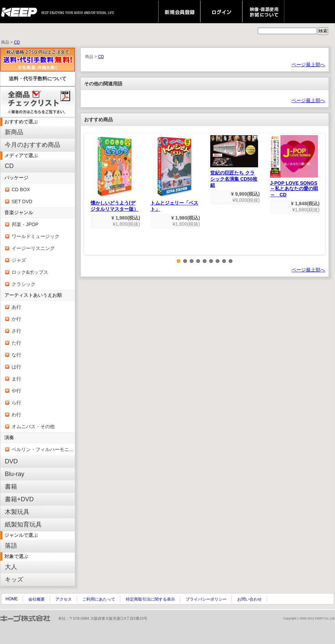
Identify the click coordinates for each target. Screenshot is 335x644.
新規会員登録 (179, 12)
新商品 (14, 132)
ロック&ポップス (30, 272)
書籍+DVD (19, 499)
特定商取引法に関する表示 (150, 599)
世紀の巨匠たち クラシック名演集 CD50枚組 (234, 162)
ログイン (221, 12)
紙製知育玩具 (23, 524)
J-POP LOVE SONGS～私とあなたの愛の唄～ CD (294, 166)
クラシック (24, 284)
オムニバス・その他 (33, 426)
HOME (12, 599)
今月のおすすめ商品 (32, 145)
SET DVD (22, 201)
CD (17, 42)
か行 (16, 319)
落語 (11, 546)
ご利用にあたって (99, 599)
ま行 (16, 379)
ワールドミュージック (36, 236)
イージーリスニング (33, 248)
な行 (16, 355)
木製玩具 (17, 512)
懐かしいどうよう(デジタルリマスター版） (115, 173)
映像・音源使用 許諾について (263, 12)
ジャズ (19, 260)
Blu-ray (15, 474)
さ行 (16, 331)
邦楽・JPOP (25, 224)
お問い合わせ (250, 599)
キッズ (14, 579)
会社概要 (37, 599)
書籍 (11, 487)
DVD (11, 461)
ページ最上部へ (308, 65)
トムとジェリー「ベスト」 (174, 173)
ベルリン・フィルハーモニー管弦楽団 (43, 449)
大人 (11, 567)
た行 (16, 343)
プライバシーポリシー (206, 599)
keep (21, 12)
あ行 (16, 307)
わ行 (16, 415)
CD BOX (21, 190)
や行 (16, 391)
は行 (16, 367)
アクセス (64, 599)
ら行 (16, 403)
